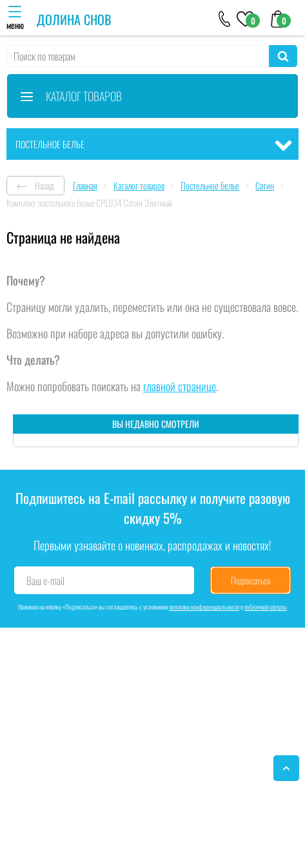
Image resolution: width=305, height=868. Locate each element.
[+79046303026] (225, 18)
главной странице (180, 386)
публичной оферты (266, 607)
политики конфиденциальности (204, 607)
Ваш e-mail (45, 581)
